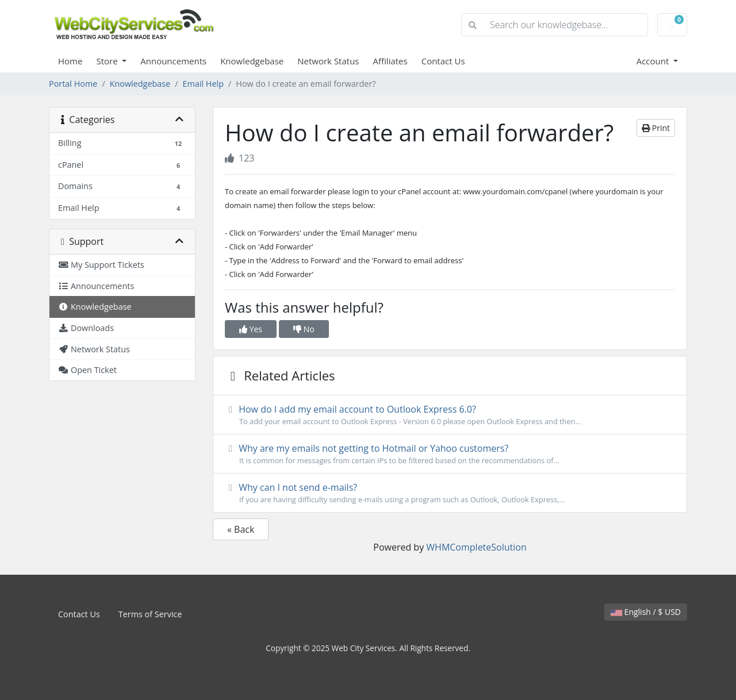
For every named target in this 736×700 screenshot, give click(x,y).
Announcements (173, 61)
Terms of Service (150, 614)
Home (70, 61)
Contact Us (443, 61)
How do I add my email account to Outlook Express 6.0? (450, 415)
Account (654, 61)
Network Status (328, 61)
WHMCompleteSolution (476, 547)
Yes (251, 329)
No (304, 329)
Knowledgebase (252, 61)
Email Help (203, 84)
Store (108, 61)
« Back (241, 529)
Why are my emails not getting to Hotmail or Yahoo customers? (450, 454)
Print (656, 128)
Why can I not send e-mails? (450, 493)
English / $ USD (646, 612)
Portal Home (73, 84)
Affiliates (390, 61)
